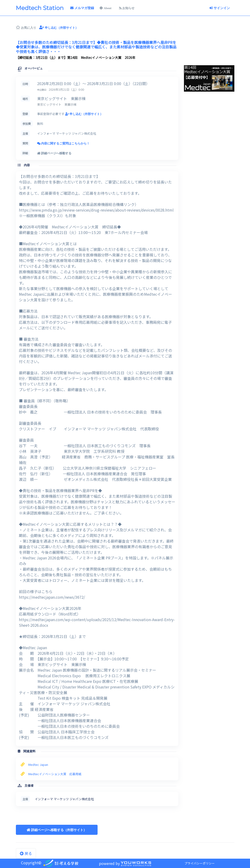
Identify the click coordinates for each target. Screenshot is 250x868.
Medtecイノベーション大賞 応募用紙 (55, 774)
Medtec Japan (38, 765)
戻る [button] (26, 853)
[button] (57, 830)
